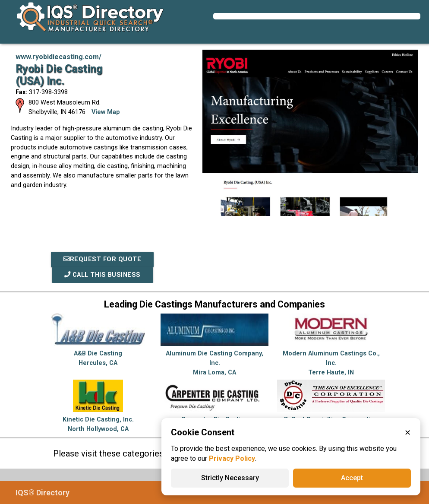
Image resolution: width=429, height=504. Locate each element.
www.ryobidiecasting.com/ (58, 57)
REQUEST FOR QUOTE (102, 259)
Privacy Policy (232, 458)
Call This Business (103, 275)
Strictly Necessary (230, 478)
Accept (352, 478)
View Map (106, 112)
